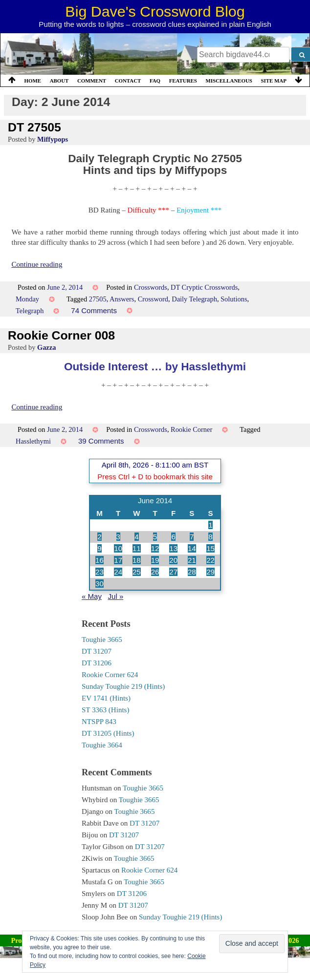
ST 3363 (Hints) (105, 710)
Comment (92, 81)
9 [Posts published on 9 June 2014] (99, 548)
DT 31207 (97, 651)
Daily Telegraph (194, 299)
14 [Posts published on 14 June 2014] (192, 548)
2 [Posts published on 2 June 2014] (99, 537)
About (59, 81)
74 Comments (94, 310)
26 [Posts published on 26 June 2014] (155, 572)
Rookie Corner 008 (61, 335)
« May (92, 596)
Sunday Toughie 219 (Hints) (123, 686)
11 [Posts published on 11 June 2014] (137, 548)
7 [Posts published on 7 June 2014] (192, 537)
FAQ (155, 81)
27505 (98, 299)
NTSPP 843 (99, 722)
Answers (122, 299)
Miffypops (53, 139)
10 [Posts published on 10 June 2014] (118, 548)
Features (183, 81)
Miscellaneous (229, 81)
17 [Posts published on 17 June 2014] (118, 560)
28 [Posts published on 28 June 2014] (192, 572)
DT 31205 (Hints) (108, 733)
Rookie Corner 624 (110, 675)
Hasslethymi (33, 441)
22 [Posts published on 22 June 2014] (210, 560)
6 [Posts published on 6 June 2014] (173, 537)
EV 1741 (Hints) (106, 698)
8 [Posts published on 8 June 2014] (210, 537)
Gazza (46, 347)
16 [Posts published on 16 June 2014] (100, 560)
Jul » (116, 596)
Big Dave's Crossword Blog (155, 11)
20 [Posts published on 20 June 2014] (173, 560)
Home (33, 81)
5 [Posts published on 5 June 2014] (155, 537)
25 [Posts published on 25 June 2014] (137, 572)
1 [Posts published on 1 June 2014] (210, 525)
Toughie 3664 (102, 745)
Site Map (274, 81)
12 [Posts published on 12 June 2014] (155, 548)
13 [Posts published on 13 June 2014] (173, 548)
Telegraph (30, 311)
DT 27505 (34, 127)
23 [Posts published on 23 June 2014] (100, 572)
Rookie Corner (191, 429)
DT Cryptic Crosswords (204, 287)
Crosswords (151, 287)
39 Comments (101, 441)
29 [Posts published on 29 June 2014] (210, 572)
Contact (128, 81)
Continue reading (37, 264)
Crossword (153, 299)
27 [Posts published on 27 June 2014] (173, 572)
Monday (27, 299)
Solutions (234, 299)
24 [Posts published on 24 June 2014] (118, 572)
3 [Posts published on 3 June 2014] (118, 537)
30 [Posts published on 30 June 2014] (100, 584)
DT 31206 (97, 663)
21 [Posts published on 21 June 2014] (192, 560)
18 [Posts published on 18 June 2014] (137, 560)
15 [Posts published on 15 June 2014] (210, 548)
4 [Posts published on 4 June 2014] (136, 537)
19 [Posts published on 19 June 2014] (155, 560)
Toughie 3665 (102, 639)
